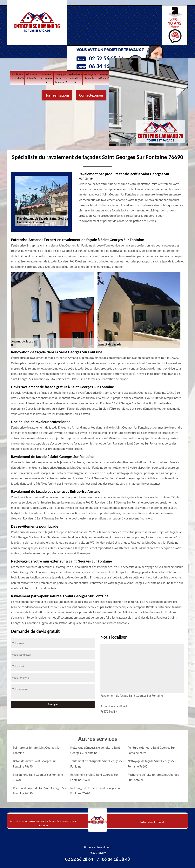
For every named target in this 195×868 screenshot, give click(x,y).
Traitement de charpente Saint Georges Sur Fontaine (97, 764)
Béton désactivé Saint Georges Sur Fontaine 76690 (34, 764)
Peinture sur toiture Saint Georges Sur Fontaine (37, 750)
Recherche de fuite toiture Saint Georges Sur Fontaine (153, 777)
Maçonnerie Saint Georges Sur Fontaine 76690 (38, 777)
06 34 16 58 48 (116, 859)
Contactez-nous (91, 95)
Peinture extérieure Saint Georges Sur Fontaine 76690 (151, 750)
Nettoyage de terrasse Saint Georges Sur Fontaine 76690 (96, 791)
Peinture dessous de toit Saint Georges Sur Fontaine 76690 (40, 791)
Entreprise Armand (152, 822)
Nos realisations (57, 95)
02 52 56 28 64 (79, 859)
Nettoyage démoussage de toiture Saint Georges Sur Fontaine (95, 750)
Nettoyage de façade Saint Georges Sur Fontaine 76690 (152, 764)
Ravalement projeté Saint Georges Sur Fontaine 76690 (94, 777)
